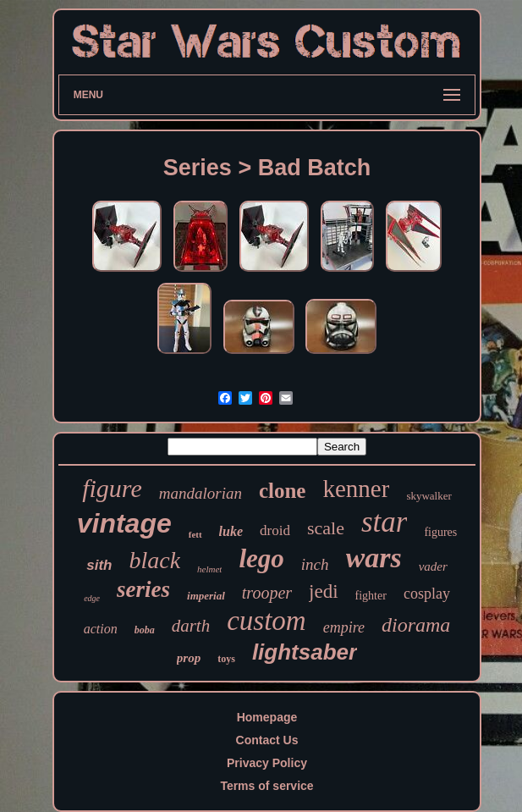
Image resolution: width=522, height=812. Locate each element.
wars (374, 558)
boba (145, 630)
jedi (324, 591)
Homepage (267, 717)
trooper (267, 593)
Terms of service (266, 786)
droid (275, 530)
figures (440, 532)
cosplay (427, 594)
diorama (416, 625)
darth (191, 626)
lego (261, 558)
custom (266, 621)
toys (226, 659)
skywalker (429, 496)
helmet (209, 569)
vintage (124, 523)
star (384, 522)
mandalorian (201, 493)
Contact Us (267, 740)
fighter (371, 596)
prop (189, 658)
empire (344, 627)
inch (315, 564)
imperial (206, 596)
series (143, 589)
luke (231, 531)
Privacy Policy (267, 763)
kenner (356, 489)
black (154, 560)
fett (195, 534)
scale (326, 528)
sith (99, 565)
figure (112, 488)
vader (433, 566)
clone (283, 491)
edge (92, 598)
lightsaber (305, 652)
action (101, 629)
